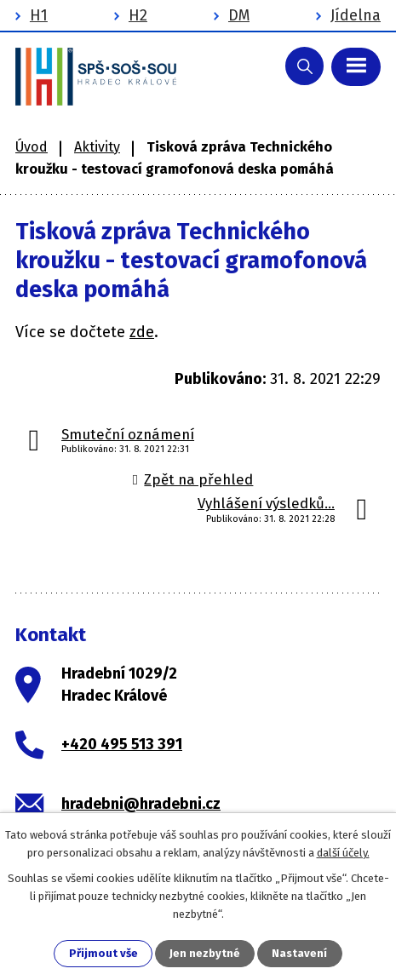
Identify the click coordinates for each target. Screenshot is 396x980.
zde (142, 332)
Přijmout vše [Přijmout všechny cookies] (103, 953)
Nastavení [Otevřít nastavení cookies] (299, 953)
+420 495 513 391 (122, 744)
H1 (39, 15)
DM (239, 15)
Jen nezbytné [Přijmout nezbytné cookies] (205, 953)
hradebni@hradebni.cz (141, 804)
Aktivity (97, 147)
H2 (138, 15)
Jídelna (356, 15)
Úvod (32, 147)
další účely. (343, 853)
